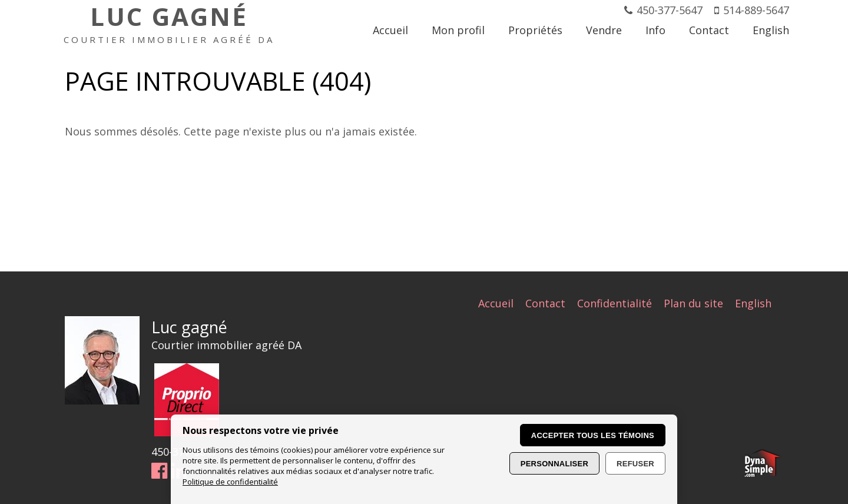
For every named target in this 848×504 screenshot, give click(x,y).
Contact (545, 303)
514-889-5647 (756, 10)
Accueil (496, 303)
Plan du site (693, 303)
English (753, 303)
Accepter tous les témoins (593, 435)
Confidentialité (615, 303)
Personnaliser (554, 464)
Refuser (635, 464)
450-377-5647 (670, 10)
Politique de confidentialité (230, 482)
